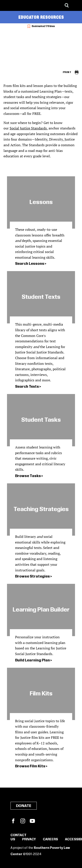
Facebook (13, 821)
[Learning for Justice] (25, 5)
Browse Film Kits (30, 766)
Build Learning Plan (32, 660)
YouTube (32, 821)
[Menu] (75, 5)
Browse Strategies (32, 576)
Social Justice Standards (28, 128)
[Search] (67, 5)
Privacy (29, 839)
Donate (24, 806)
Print (67, 72)
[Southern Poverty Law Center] (7, 5)
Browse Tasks (28, 476)
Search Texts (27, 387)
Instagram (23, 821)
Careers (50, 839)
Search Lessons (30, 264)
